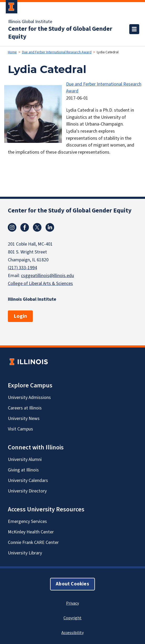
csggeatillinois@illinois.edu (47, 276)
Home (12, 52)
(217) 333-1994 (22, 268)
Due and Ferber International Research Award (57, 52)
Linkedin (50, 227)
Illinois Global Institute (30, 22)
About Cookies (72, 584)
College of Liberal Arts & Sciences (40, 284)
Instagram (12, 227)
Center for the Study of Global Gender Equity (60, 33)
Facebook (25, 227)
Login (20, 316)
